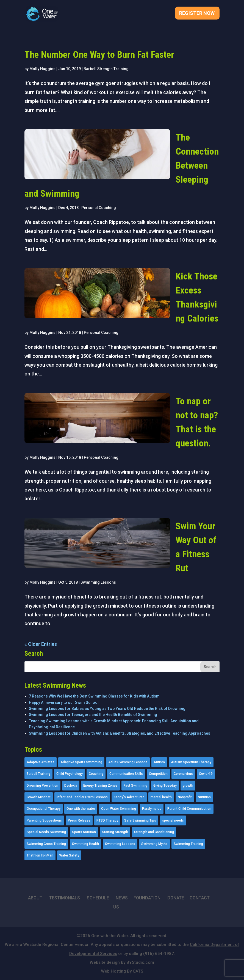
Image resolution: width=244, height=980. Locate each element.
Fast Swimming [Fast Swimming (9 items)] (135, 786)
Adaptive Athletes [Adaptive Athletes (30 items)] (41, 762)
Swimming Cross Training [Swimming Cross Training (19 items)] (46, 844)
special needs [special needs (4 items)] (173, 820)
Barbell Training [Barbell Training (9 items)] (38, 774)
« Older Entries (41, 644)
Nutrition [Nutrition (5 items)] (204, 797)
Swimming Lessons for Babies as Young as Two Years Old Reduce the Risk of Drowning (107, 709)
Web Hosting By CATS (122, 971)
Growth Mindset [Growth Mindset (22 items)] (39, 797)
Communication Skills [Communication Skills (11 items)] (126, 774)
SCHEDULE (98, 898)
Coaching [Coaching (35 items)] (96, 774)
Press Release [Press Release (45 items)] (79, 820)
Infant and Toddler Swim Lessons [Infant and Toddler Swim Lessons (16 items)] (82, 797)
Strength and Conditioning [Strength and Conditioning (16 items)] (154, 832)
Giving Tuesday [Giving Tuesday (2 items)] (165, 786)
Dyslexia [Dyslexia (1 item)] (71, 786)
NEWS (122, 898)
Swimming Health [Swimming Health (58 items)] (85, 844)
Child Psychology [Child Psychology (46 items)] (70, 774)
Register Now (197, 14)
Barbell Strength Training (106, 69)
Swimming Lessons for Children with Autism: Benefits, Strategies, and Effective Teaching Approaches (120, 733)
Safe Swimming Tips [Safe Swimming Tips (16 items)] (140, 820)
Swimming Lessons (98, 582)
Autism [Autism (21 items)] (159, 762)
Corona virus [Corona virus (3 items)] (183, 774)
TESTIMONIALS (65, 898)
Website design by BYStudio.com (122, 962)
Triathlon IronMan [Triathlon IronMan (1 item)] (40, 855)
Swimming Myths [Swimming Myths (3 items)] (154, 844)
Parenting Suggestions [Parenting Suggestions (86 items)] (44, 820)
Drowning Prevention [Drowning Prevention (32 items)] (42, 786)
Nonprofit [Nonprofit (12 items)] (185, 797)
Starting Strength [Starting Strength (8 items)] (115, 832)
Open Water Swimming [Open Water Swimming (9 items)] (119, 809)
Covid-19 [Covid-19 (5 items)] (206, 774)
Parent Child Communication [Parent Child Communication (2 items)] (189, 809)
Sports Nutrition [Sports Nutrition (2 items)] (84, 832)
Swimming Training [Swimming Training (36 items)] (188, 844)
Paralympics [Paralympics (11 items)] (152, 809)
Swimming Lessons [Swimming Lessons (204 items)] (120, 844)
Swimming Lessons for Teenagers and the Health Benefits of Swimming (93, 715)
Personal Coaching (99, 208)
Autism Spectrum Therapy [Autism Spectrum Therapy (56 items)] (191, 762)
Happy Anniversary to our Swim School (64, 702)
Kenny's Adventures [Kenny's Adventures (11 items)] (129, 797)
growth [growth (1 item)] (188, 786)
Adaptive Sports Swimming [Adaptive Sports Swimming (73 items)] (81, 762)
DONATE (176, 898)
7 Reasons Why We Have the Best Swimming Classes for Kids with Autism (94, 696)
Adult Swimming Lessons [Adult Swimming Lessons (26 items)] (128, 762)
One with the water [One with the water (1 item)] (81, 809)
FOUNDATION (147, 898)
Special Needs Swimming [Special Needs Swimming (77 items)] (46, 832)
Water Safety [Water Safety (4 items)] (69, 855)
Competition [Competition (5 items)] (158, 774)
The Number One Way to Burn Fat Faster (99, 54)
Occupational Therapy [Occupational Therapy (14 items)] (44, 809)
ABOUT (35, 898)
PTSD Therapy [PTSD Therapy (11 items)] (107, 820)
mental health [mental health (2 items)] (161, 797)
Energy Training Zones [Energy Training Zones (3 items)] (100, 786)
